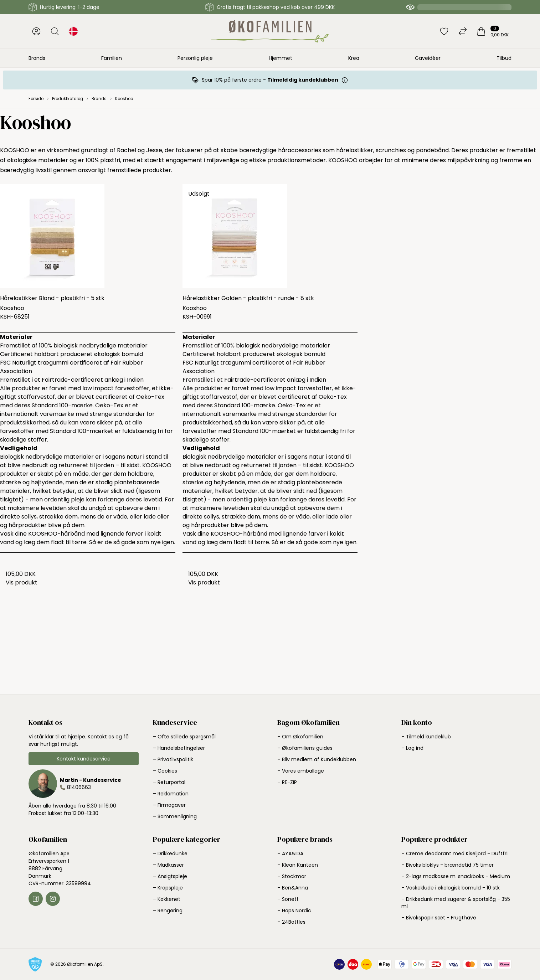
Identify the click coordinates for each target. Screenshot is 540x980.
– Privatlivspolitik (173, 759)
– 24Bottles (291, 922)
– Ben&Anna (293, 888)
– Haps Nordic (294, 911)
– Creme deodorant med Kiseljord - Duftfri (454, 853)
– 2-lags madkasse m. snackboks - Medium (456, 876)
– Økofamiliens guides (305, 748)
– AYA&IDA (290, 853)
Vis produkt (22, 582)
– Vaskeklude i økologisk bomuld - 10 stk (451, 888)
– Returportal (169, 782)
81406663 (79, 787)
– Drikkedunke (170, 853)
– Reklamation (171, 794)
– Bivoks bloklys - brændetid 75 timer (448, 865)
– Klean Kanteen (298, 865)
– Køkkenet (167, 899)
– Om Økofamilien (300, 737)
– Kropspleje (168, 888)
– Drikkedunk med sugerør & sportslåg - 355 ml (456, 903)
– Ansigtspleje (170, 876)
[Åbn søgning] (55, 31)
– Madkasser (168, 865)
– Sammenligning (175, 816)
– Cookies (165, 771)
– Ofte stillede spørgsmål (184, 737)
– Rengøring (168, 911)
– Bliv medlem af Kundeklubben (317, 759)
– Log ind (412, 748)
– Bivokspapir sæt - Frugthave (439, 918)
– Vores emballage (301, 771)
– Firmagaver (169, 805)
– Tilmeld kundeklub (426, 737)
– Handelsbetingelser (179, 748)
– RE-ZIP (287, 782)
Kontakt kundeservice (84, 759)
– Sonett (288, 899)
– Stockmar (292, 876)
